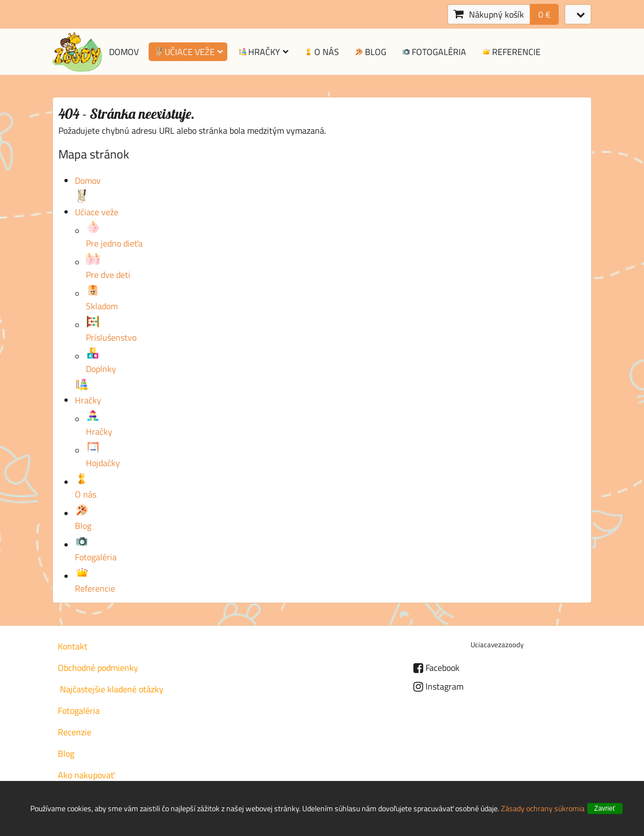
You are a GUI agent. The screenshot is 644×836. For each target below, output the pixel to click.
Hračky (263, 52)
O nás (321, 52)
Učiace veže (188, 52)
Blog (370, 52)
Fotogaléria (434, 52)
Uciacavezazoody (497, 644)
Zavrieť (605, 808)
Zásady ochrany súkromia (543, 808)
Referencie (511, 52)
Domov (124, 52)
